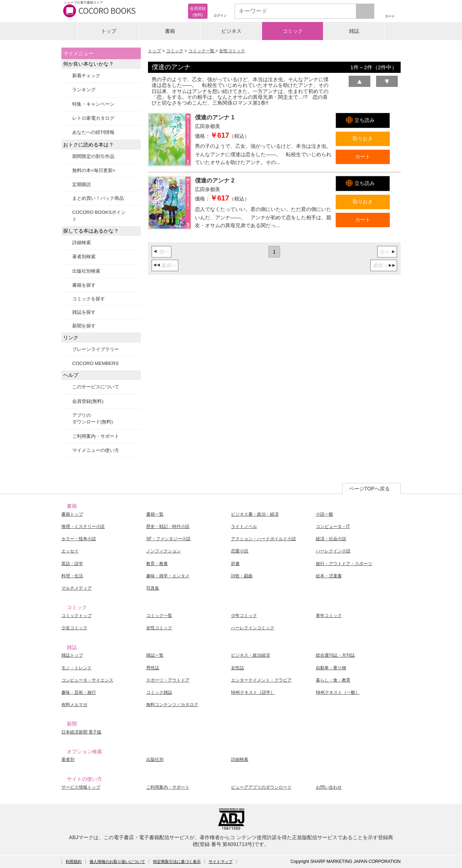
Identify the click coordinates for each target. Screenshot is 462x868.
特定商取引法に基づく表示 (177, 862)
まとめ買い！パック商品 (98, 198)
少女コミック (74, 628)
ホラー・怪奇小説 (79, 539)
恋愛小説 (240, 551)
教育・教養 (157, 564)
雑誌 (354, 31)
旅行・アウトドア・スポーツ (344, 564)
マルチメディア (77, 588)
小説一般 (324, 514)
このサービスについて (96, 387)
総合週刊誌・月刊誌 (335, 655)
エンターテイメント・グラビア (261, 680)
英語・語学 (72, 564)
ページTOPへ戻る (369, 489)
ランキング (84, 90)
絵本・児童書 (329, 576)
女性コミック (232, 51)
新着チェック (86, 76)
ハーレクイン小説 (333, 551)
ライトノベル (244, 526)
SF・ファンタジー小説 (168, 539)
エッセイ (70, 551)
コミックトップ (77, 616)
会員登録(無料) (88, 401)
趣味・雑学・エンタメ (168, 576)
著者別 (68, 759)
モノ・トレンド (77, 668)
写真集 (153, 588)
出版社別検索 (86, 271)
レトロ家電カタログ (93, 118)
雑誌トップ (72, 655)
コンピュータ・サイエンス (87, 680)
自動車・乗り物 (331, 668)
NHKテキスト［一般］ (338, 692)
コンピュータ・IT (333, 526)
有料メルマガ (74, 705)
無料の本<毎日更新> (94, 170)
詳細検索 (82, 243)
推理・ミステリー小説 (83, 526)
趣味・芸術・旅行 (79, 692)
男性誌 (153, 668)
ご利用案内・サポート (96, 436)
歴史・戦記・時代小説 (168, 526)
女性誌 (237, 668)
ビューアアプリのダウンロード (261, 787)
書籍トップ (72, 514)
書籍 (170, 31)
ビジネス (231, 31)
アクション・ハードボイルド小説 (263, 539)
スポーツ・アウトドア (168, 680)
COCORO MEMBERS (95, 363)
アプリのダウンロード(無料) (93, 418)
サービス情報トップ (81, 787)
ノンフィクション (164, 551)
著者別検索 (84, 257)
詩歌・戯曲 (242, 576)
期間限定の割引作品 (93, 156)
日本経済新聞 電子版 (81, 732)
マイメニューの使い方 (96, 450)
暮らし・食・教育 (333, 680)
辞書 (235, 564)
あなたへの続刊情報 (93, 132)
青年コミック (329, 616)
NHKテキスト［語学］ (253, 692)
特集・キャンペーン (93, 104)
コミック (293, 31)
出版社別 (155, 759)
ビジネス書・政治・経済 (255, 514)
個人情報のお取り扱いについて (117, 862)
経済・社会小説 (331, 539)
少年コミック (244, 616)
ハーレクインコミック (253, 628)
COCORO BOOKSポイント (99, 215)
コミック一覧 (202, 51)
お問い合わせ (329, 787)
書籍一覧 (155, 514)
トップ (109, 31)
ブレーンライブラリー (96, 349)
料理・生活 (72, 576)
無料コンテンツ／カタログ (172, 705)
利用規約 (74, 862)
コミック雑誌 (159, 692)
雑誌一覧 (155, 655)
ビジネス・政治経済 (250, 655)
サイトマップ (221, 862)
